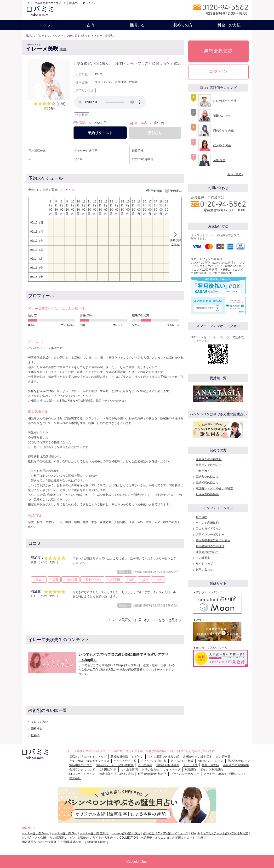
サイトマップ (204, 564)
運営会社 (75, 778)
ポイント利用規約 (207, 523)
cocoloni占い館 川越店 (126, 833)
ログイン (218, 71)
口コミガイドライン (209, 529)
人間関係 (115, 579)
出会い (40, 579)
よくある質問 (129, 770)
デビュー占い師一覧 (154, 761)
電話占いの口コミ (207, 477)
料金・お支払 (229, 25)
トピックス (190, 765)
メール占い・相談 (182, 761)
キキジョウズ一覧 (125, 761)
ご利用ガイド (204, 471)
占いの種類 (145, 765)
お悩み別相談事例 (207, 494)
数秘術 (35, 735)
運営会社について (207, 552)
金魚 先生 (219, 160)
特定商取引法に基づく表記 (116, 774)
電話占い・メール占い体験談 (214, 488)
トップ (45, 25)
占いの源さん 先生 (225, 101)
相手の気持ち (94, 579)
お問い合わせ (204, 569)
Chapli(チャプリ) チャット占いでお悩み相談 (220, 833)
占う (91, 25)
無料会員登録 (218, 51)
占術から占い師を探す (198, 757)
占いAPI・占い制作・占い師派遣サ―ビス (49, 838)
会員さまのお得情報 (209, 459)
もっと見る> (235, 174)
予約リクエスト (100, 133)
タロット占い (40, 722)
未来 (160, 579)
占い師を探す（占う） (77, 36)
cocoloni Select (97, 842)
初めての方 (183, 25)
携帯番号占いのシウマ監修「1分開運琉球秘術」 (53, 842)
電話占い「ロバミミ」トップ (43, 36)
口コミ (219, 761)
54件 (52, 109)
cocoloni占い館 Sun (65, 833)
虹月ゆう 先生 (222, 145)
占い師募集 (203, 558)
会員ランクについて (209, 465)
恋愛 (55, 579)
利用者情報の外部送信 (210, 546)
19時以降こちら (175, 240)
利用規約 (201, 517)
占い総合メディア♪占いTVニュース (166, 833)
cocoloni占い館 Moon (36, 833)
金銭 (146, 579)
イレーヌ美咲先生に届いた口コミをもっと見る (143, 620)
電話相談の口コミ (207, 483)
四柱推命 (37, 729)
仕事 (132, 579)
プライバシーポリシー (210, 535)
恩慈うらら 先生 (224, 131)
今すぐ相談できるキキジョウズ (89, 761)
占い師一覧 (223, 757)
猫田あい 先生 (222, 116)
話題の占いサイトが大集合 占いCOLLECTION (108, 838)
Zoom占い (204, 761)
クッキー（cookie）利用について (225, 774)
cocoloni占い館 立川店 (94, 833)
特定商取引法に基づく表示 (213, 540)
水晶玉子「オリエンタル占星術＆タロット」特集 (172, 838)
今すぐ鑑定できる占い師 (163, 757)
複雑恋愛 (72, 579)
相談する (137, 25)
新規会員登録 (119, 757)
